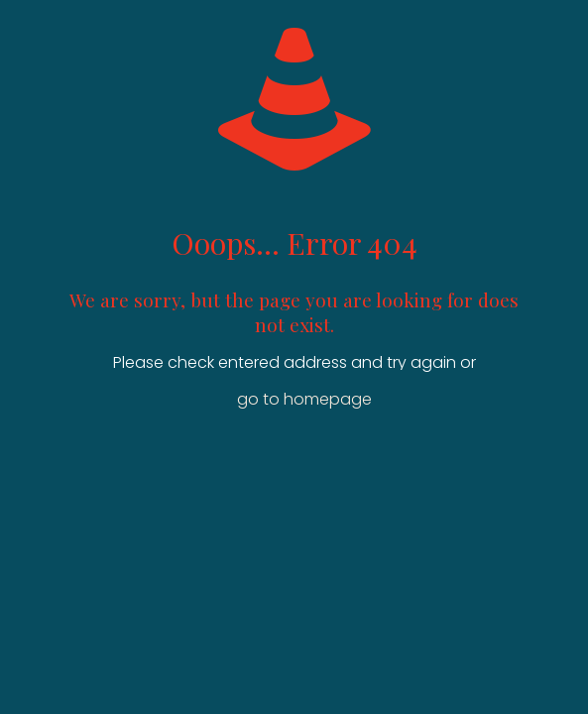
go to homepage (304, 399)
